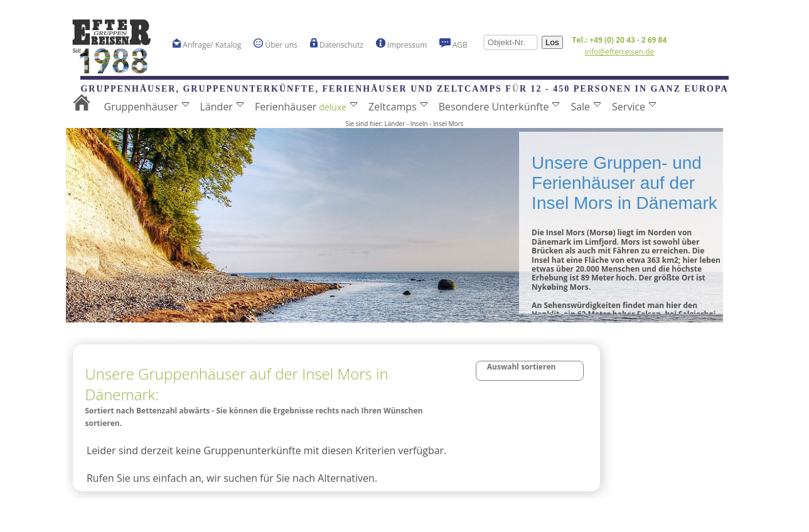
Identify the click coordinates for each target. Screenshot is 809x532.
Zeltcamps (398, 107)
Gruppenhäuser (147, 107)
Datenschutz (337, 44)
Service (634, 107)
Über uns (275, 44)
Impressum (401, 44)
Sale (586, 107)
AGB (453, 44)
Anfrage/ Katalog (207, 44)
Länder (222, 107)
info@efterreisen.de (620, 52)
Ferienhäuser (306, 107)
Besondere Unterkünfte (499, 107)
